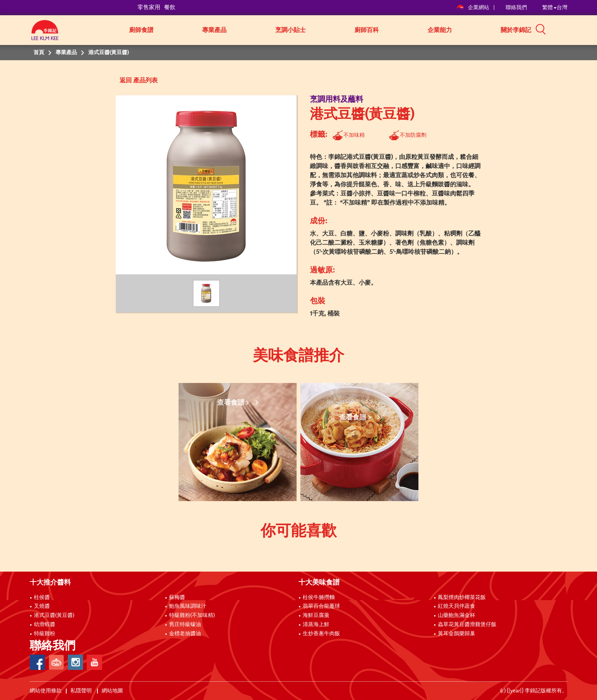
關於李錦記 (516, 30)
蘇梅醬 (177, 597)
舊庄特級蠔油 (185, 625)
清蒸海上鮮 (316, 625)
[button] (570, 29)
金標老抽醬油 (185, 634)
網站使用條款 (46, 691)
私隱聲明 (82, 691)
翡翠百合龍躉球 (321, 606)
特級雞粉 (45, 634)
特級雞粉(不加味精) (192, 615)
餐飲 (170, 7)
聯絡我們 (516, 8)
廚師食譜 (141, 30)
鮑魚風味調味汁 (188, 606)
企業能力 (440, 30)
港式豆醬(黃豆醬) (54, 615)
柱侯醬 (42, 597)
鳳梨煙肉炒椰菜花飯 (462, 597)
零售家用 (149, 7)
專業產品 (214, 30)
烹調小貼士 (291, 30)
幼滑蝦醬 (45, 625)
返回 (126, 80)
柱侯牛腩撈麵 (319, 597)
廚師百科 (367, 30)
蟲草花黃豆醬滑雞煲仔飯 (467, 625)
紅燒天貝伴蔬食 (457, 606)
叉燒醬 (42, 606)
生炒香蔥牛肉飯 (321, 634)
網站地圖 (113, 691)
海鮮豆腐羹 (316, 615)
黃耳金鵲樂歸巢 (457, 634)
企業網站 (473, 8)
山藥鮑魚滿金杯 (457, 615)
